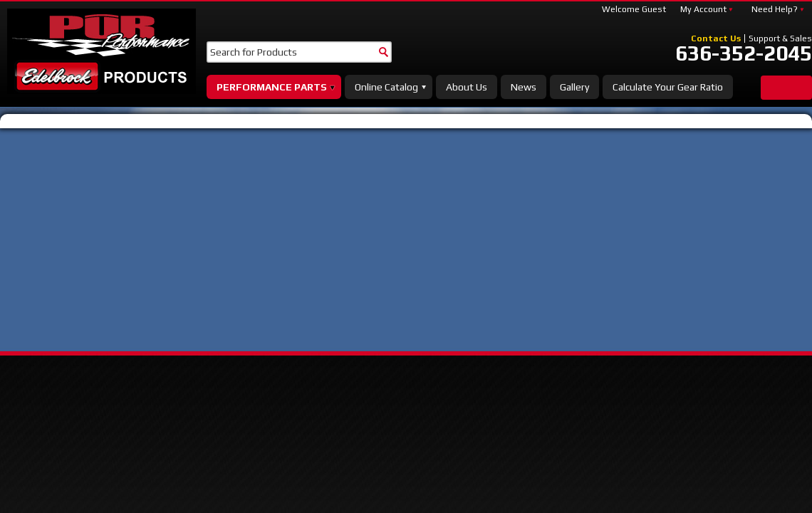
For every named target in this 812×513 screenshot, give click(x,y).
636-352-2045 (744, 53)
